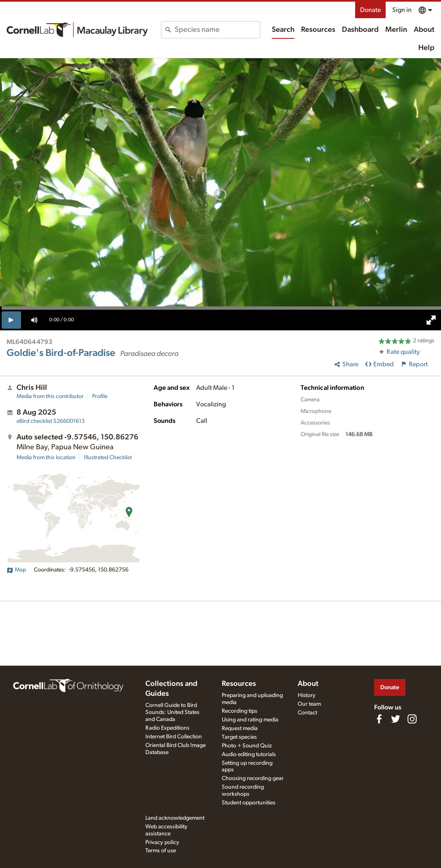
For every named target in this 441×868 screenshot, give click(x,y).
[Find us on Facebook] (379, 719)
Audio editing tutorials (249, 754)
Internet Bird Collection (174, 737)
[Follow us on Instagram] (412, 719)
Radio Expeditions (167, 728)
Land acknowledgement (175, 818)
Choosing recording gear (253, 778)
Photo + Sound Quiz (247, 746)
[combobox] (217, 30)
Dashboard (360, 30)
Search (283, 30)
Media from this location (46, 458)
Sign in (402, 10)
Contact (307, 713)
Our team (309, 704)
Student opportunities (249, 803)
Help (426, 48)
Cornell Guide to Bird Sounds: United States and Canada (172, 712)
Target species (239, 737)
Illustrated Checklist (108, 458)
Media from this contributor (50, 396)
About (424, 30)
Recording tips (239, 711)
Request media (240, 728)
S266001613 (51, 421)
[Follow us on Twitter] (396, 719)
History (307, 695)
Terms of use (161, 851)
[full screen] (431, 320)
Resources (318, 30)
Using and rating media (250, 720)
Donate (370, 10)
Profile (100, 396)
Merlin (396, 30)
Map (16, 570)
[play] (11, 320)
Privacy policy (162, 842)
